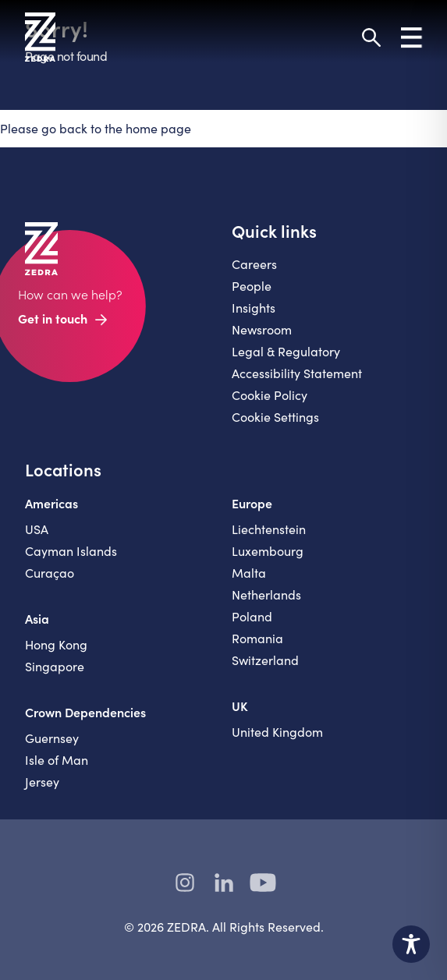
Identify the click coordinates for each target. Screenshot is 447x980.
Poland (252, 616)
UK (240, 706)
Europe (252, 503)
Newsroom (262, 329)
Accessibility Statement (297, 373)
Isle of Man (57, 760)
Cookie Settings (275, 417)
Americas (51, 503)
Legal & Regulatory (286, 351)
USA (37, 529)
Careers (254, 264)
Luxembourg (268, 551)
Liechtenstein (269, 529)
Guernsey (52, 738)
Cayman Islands (71, 551)
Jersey (42, 782)
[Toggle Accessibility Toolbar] (411, 944)
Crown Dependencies (85, 712)
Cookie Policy (270, 395)
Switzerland (265, 660)
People (252, 286)
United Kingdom (277, 732)
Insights (254, 308)
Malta (249, 573)
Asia (37, 618)
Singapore (55, 666)
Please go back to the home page (96, 128)
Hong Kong (56, 644)
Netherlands (266, 594)
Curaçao (50, 573)
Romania (257, 638)
